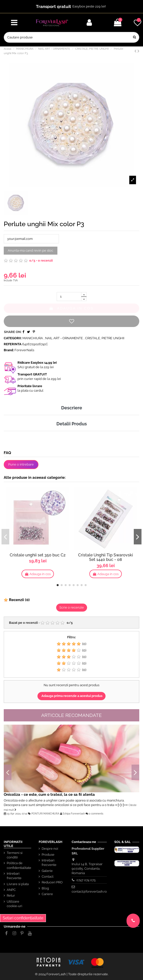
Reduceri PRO (52, 882)
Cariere (47, 894)
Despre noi (50, 849)
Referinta (13, 344)
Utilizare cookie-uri (14, 904)
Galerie (47, 871)
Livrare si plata (18, 884)
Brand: (9, 350)
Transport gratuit (54, 6)
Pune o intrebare (21, 464)
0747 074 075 (86, 880)
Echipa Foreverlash (74, 814)
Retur (11, 896)
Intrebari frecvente (14, 876)
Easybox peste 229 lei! (89, 6)
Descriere (72, 408)
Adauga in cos (72, 308)
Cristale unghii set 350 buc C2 (38, 555)
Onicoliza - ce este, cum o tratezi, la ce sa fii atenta (49, 794)
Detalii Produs (72, 424)
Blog (45, 888)
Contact (48, 877)
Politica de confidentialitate (19, 865)
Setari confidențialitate (23, 918)
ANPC (11, 890)
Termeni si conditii (15, 855)
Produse (48, 855)
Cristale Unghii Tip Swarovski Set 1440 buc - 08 (106, 557)
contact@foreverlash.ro (89, 892)
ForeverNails (24, 350)
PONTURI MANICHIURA (45, 814)
